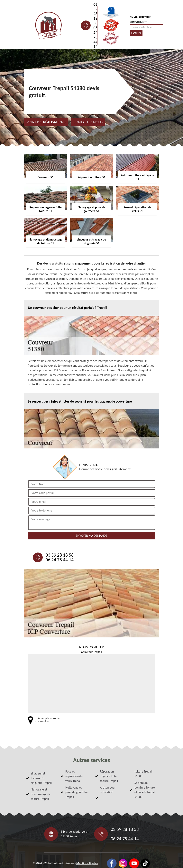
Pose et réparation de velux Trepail (74, 776)
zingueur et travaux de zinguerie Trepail (41, 778)
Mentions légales (87, 863)
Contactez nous (88, 122)
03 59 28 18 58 (96, 14)
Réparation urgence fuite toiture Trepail (109, 776)
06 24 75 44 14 (96, 37)
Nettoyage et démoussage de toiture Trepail (41, 794)
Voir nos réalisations (46, 122)
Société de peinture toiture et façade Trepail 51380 (145, 790)
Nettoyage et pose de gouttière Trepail (77, 792)
